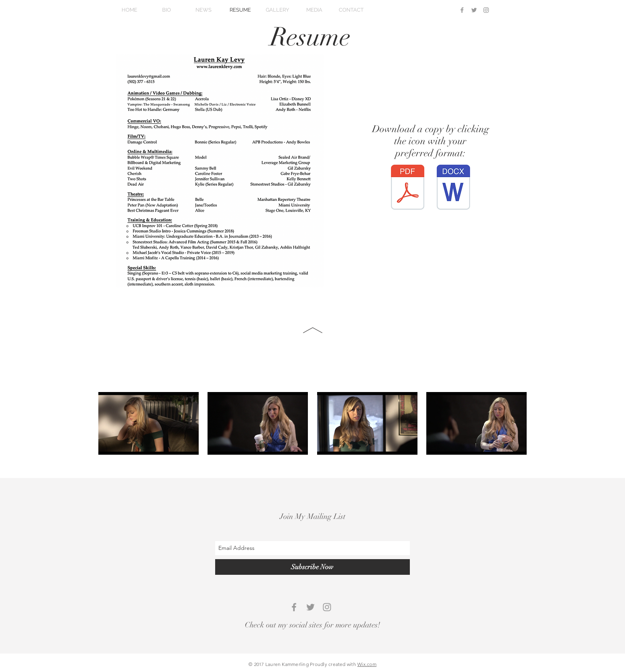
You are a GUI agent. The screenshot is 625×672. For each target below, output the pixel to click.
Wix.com (367, 664)
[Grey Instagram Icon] (486, 10)
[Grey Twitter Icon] (474, 10)
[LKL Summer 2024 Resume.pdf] (408, 188)
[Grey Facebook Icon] (462, 10)
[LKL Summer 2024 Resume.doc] (454, 188)
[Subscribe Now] (312, 567)
